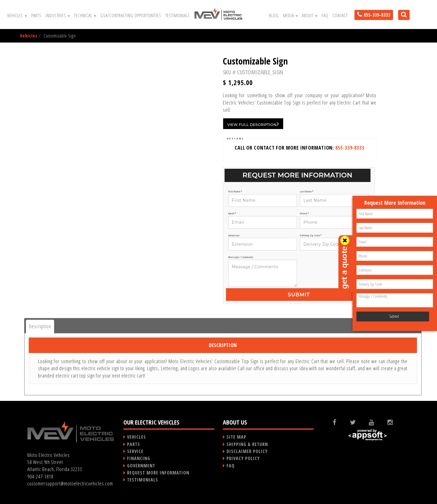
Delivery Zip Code (311, 236)
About (310, 15)
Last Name (307, 192)
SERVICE (135, 451)
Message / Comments (241, 257)
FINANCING (139, 458)
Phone (304, 214)
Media (290, 15)
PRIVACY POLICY (243, 458)
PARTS (134, 444)
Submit (299, 295)
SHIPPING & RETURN (247, 444)
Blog (274, 15)
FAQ (325, 15)
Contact (340, 15)
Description (40, 326)
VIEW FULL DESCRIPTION (253, 124)
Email (232, 214)
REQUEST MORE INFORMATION (158, 473)
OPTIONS (236, 138)
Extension (234, 236)
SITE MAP (236, 437)
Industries (58, 15)
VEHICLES (137, 437)
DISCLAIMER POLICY (247, 451)
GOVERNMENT (141, 466)
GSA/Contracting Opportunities (131, 15)
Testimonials (178, 15)
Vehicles (17, 15)
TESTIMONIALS (143, 480)
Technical (85, 15)
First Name (235, 192)
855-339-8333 (350, 148)
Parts (36, 15)
